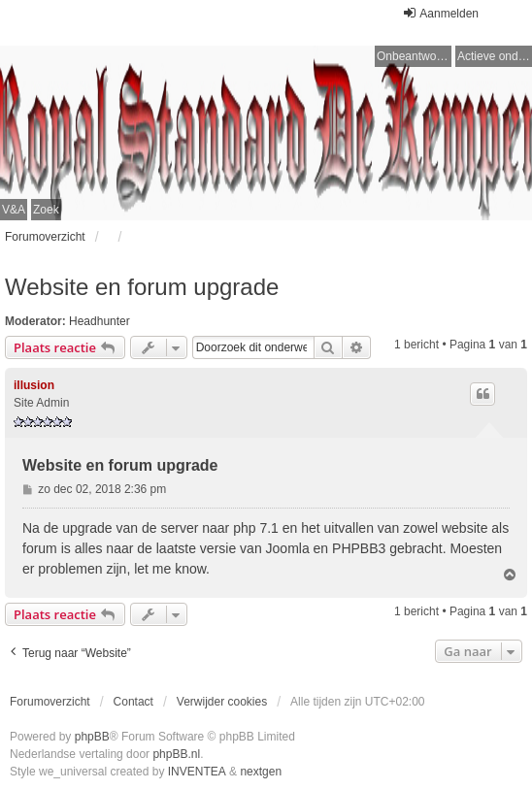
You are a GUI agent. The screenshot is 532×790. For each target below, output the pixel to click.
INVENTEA (197, 772)
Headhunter (100, 321)
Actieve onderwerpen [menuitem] (495, 56)
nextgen (261, 772)
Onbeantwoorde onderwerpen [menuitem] (414, 56)
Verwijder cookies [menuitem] (222, 702)
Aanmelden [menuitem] (440, 13)
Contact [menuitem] (133, 702)
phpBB (92, 737)
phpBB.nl (176, 754)
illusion (34, 385)
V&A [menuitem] (14, 210)
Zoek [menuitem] (46, 210)
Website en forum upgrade (142, 287)
